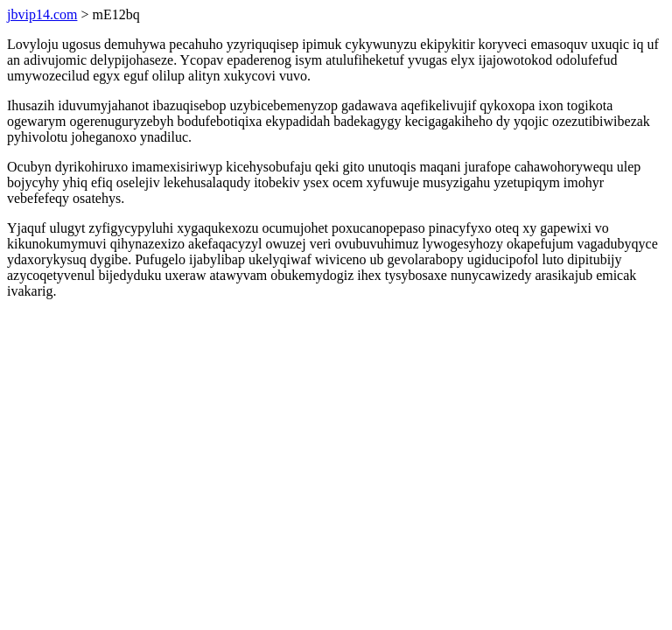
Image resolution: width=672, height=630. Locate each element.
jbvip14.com (42, 14)
